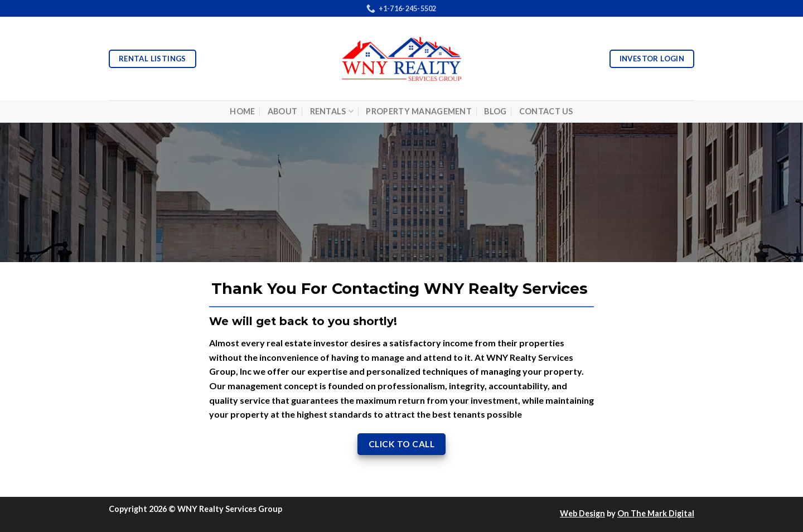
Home (242, 111)
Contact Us (546, 111)
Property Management (419, 111)
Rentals (332, 111)
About (282, 111)
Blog (495, 111)
